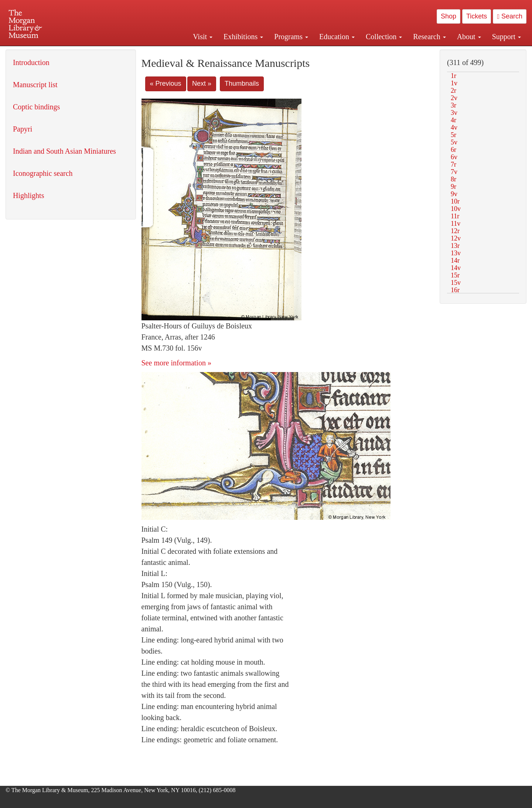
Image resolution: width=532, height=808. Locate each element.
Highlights (28, 195)
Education (337, 37)
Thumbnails (242, 83)
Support (507, 37)
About (469, 37)
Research (429, 37)
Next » (202, 83)
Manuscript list (35, 85)
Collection (384, 37)
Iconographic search (43, 173)
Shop (449, 16)
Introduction (31, 62)
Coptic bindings (36, 107)
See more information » (176, 363)
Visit (203, 37)
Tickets (477, 16)
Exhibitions (243, 37)
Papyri (23, 129)
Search (510, 16)
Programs (291, 37)
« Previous (166, 83)
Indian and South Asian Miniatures (64, 151)
